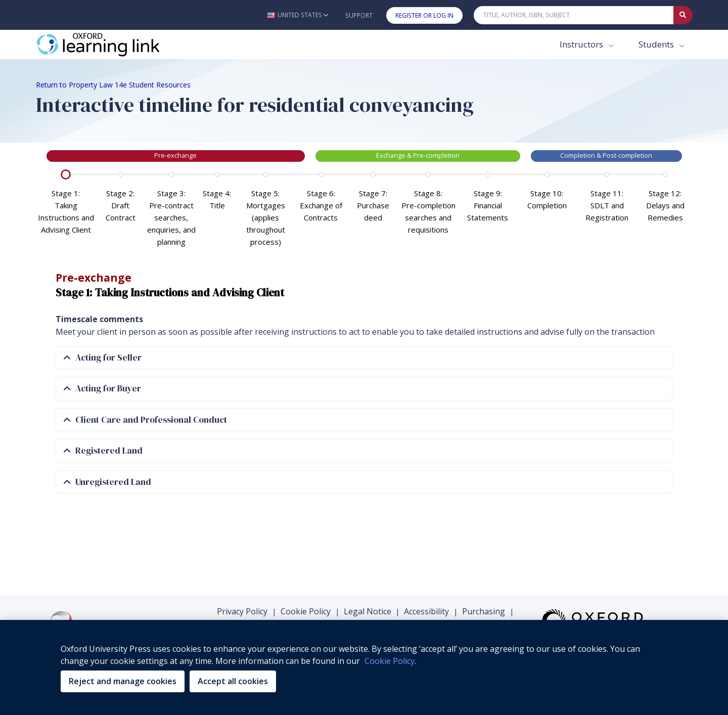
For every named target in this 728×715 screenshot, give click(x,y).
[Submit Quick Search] (683, 15)
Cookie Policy (306, 611)
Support (359, 15)
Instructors (582, 44)
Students (657, 44)
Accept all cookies (233, 681)
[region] (364, 667)
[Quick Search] (574, 15)
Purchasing (484, 611)
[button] (298, 15)
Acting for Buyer (102, 389)
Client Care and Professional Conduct (145, 420)
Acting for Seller (103, 358)
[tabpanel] (364, 357)
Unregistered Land (107, 482)
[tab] (364, 358)
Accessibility (426, 611)
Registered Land (103, 451)
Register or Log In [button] (424, 15)
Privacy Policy (242, 611)
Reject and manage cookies (123, 681)
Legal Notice (368, 611)
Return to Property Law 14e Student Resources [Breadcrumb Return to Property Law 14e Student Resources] (113, 85)
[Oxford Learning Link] (112, 44)
